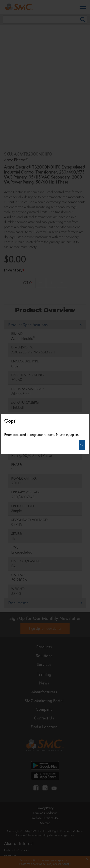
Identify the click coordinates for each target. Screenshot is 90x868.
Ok (82, 445)
